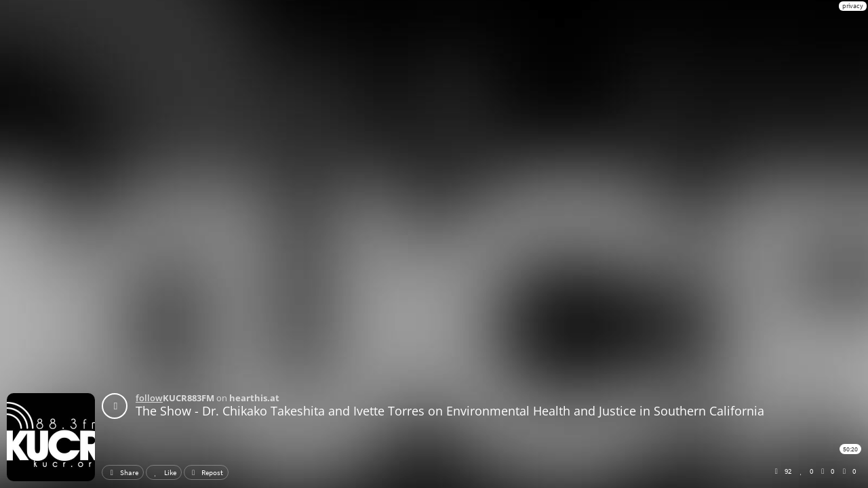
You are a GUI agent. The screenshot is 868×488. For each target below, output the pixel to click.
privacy (853, 6)
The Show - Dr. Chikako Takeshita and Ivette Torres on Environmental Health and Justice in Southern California (450, 411)
